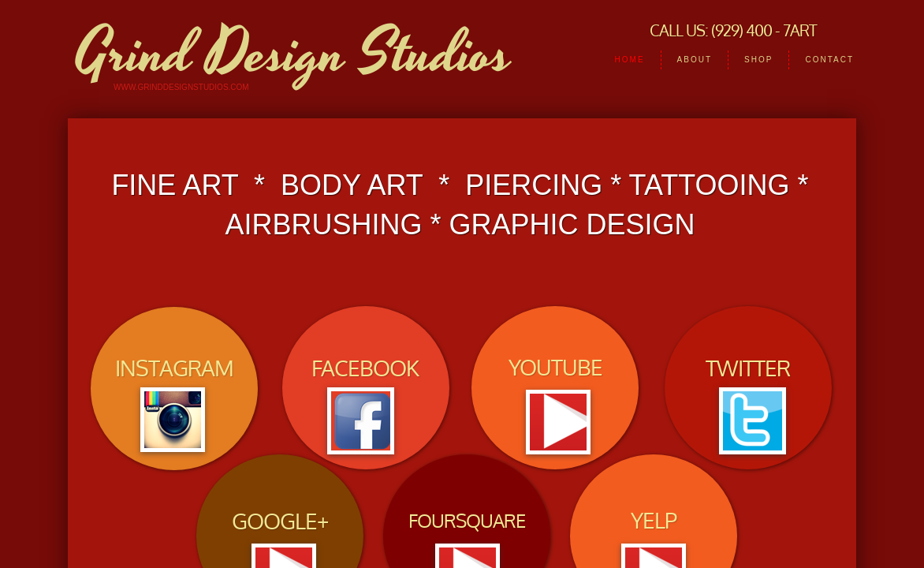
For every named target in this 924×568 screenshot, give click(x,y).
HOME (630, 60)
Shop (758, 60)
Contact (829, 60)
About (695, 60)
